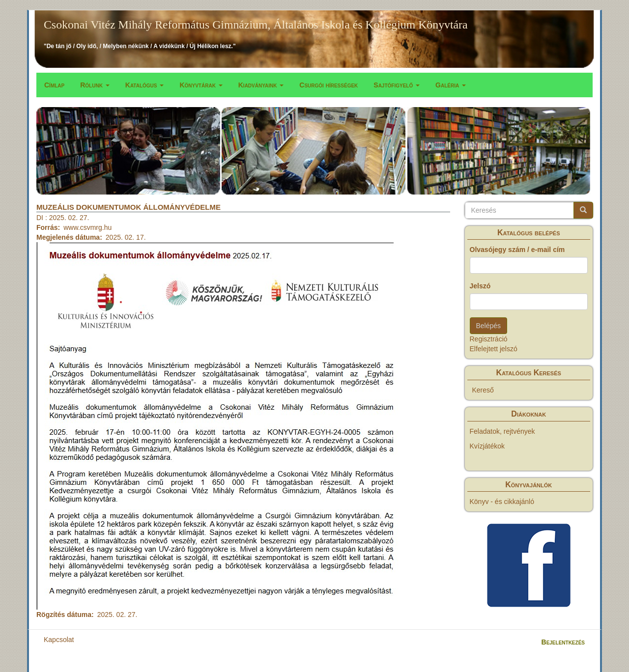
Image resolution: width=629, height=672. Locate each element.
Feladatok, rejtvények (502, 431)
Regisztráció (489, 339)
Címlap (54, 85)
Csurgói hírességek (329, 85)
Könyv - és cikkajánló (502, 502)
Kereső (483, 390)
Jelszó (480, 286)
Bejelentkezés (563, 642)
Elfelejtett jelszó (494, 349)
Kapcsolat (59, 640)
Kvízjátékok (487, 446)
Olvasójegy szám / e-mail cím (517, 250)
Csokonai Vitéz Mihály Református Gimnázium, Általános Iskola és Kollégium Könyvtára (256, 25)
